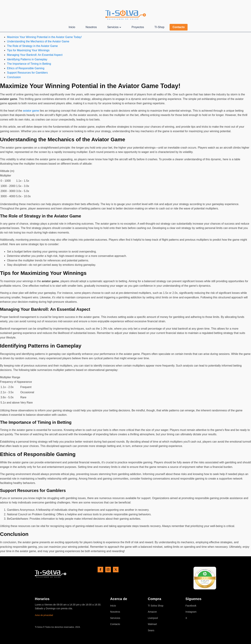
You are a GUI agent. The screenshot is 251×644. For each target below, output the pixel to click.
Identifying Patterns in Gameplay (27, 59)
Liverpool (153, 618)
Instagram (191, 612)
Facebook (191, 606)
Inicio (72, 27)
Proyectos (138, 27)
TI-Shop (159, 27)
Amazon (152, 612)
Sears (151, 630)
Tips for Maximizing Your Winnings (28, 50)
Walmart (152, 624)
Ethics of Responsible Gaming (26, 68)
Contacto (179, 27)
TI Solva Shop (156, 606)
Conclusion (14, 77)
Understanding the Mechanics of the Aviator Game (38, 41)
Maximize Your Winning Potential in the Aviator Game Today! (44, 37)
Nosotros (91, 27)
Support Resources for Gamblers (27, 73)
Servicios (114, 27)
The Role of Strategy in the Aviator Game (32, 46)
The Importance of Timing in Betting (29, 64)
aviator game (31, 111)
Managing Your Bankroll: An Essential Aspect (35, 55)
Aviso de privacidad (44, 615)
